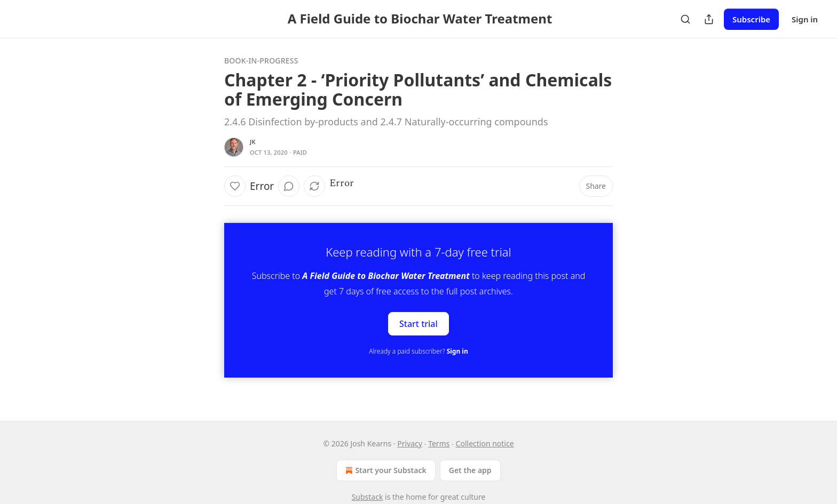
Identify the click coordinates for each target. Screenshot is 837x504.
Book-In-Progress (261, 61)
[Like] (235, 186)
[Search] (685, 19)
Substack (368, 497)
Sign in (805, 19)
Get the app (470, 470)
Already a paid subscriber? (418, 351)
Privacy (410, 443)
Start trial (418, 324)
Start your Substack (385, 470)
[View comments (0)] (289, 186)
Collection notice (485, 443)
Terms (439, 443)
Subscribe (751, 19)
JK (253, 142)
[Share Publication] (709, 19)
